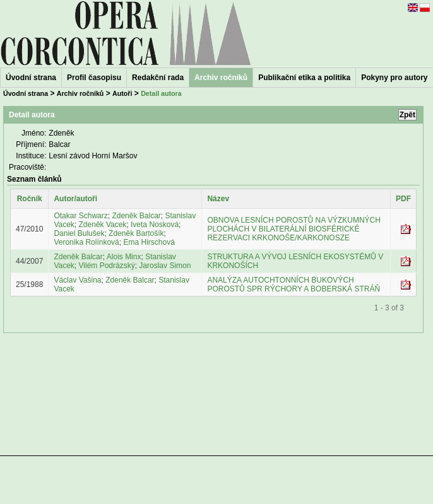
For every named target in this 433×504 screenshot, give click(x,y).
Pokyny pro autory (394, 78)
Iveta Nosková (155, 225)
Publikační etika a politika (304, 78)
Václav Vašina (77, 280)
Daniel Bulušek (79, 233)
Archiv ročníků (80, 93)
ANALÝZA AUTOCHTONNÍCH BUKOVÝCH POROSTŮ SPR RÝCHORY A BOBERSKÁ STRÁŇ (294, 284)
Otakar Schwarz (80, 216)
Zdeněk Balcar (136, 216)
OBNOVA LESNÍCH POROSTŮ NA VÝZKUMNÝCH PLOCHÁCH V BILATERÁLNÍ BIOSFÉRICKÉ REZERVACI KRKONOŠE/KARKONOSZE (294, 229)
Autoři (122, 93)
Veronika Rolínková (86, 242)
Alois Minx (124, 257)
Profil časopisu (94, 78)
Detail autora (161, 93)
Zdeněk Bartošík (136, 233)
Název (218, 199)
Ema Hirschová (149, 242)
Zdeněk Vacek (103, 225)
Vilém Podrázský (107, 266)
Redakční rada (158, 78)
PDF (403, 199)
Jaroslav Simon (165, 266)
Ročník (30, 199)
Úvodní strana (31, 78)
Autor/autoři (75, 199)
